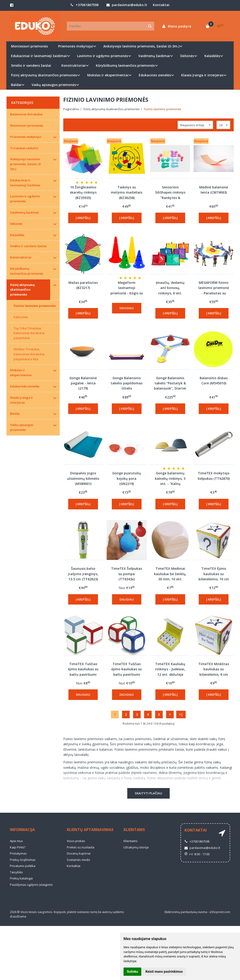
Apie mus (16, 841)
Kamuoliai (21, 317)
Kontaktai (161, 5)
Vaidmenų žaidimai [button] (154, 56)
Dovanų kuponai (79, 853)
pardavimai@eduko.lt (127, 5)
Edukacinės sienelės (25, 386)
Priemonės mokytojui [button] (76, 46)
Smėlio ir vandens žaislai (31, 65)
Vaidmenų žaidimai (24, 212)
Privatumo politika (23, 866)
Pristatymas (18, 853)
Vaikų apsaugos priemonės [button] (54, 85)
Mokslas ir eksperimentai (21, 373)
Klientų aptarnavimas (90, 830)
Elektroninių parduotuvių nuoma (186, 912)
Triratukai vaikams (24, 148)
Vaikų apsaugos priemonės (22, 427)
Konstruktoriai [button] (73, 65)
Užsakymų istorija (136, 847)
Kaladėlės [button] (212, 56)
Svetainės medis (79, 860)
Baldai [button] (16, 85)
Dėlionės (16, 224)
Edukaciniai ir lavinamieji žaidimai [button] (39, 56)
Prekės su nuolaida (81, 847)
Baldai (15, 414)
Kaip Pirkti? (18, 847)
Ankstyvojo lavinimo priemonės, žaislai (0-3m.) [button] (141, 46)
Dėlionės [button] (187, 56)
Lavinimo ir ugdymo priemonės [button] (103, 56)
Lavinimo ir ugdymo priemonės (25, 199)
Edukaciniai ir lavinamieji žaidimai (25, 183)
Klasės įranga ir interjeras (22, 400)
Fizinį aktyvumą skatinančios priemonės (22, 290)
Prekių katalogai (21, 878)
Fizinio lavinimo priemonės (35, 306)
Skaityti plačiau (148, 793)
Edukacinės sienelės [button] (155, 75)
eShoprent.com (220, 912)
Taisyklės (16, 872)
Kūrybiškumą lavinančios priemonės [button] (125, 65)
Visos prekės (76, 841)
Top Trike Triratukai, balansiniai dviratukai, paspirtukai (29, 333)
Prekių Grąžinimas (23, 860)
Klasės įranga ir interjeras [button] (202, 75)
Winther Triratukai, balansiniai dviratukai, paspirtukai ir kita (29, 354)
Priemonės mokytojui (26, 137)
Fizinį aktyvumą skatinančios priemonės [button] (44, 75)
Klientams (134, 830)
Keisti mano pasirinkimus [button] (164, 972)
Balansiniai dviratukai (26, 114)
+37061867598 (84, 5)
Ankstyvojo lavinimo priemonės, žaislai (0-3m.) (26, 164)
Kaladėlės (17, 235)
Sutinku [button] (132, 972)
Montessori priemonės (29, 46)
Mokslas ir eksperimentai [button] (108, 75)
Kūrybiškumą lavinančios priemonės (27, 271)
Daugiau (127, 308)
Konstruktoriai (21, 257)
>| (181, 714)
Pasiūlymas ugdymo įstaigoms (31, 885)
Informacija (22, 830)
